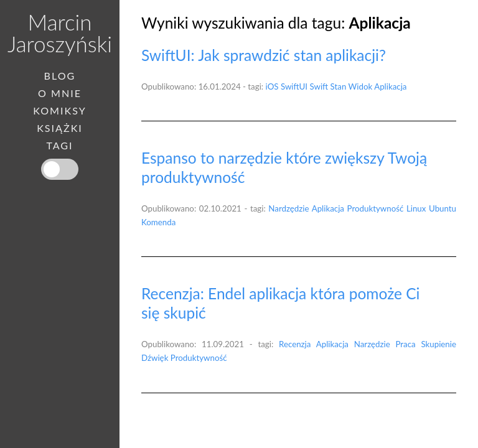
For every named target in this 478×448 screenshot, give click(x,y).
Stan (339, 86)
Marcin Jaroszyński (60, 33)
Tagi (59, 146)
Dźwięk (155, 358)
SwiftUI (294, 86)
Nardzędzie (288, 208)
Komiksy (60, 111)
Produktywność (376, 208)
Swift (319, 86)
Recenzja (295, 344)
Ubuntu (443, 208)
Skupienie (438, 344)
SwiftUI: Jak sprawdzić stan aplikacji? (264, 55)
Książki (60, 128)
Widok (361, 86)
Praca (406, 344)
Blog (60, 76)
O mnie (60, 93)
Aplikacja (390, 86)
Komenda (158, 222)
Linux (416, 208)
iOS (272, 86)
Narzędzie (372, 344)
